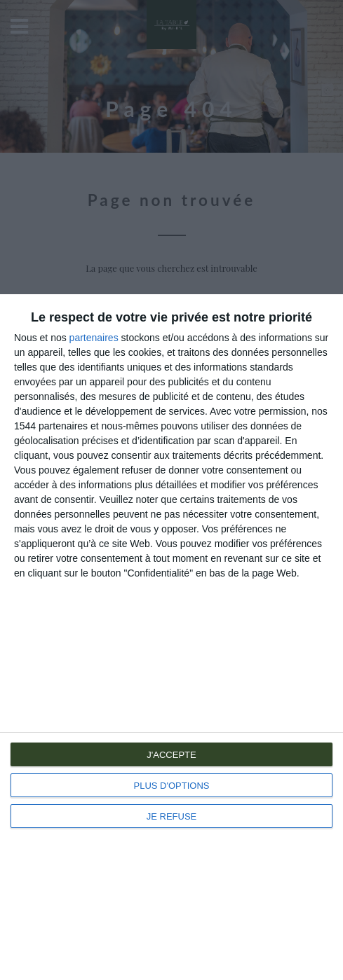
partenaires (94, 338)
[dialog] (171, 637)
